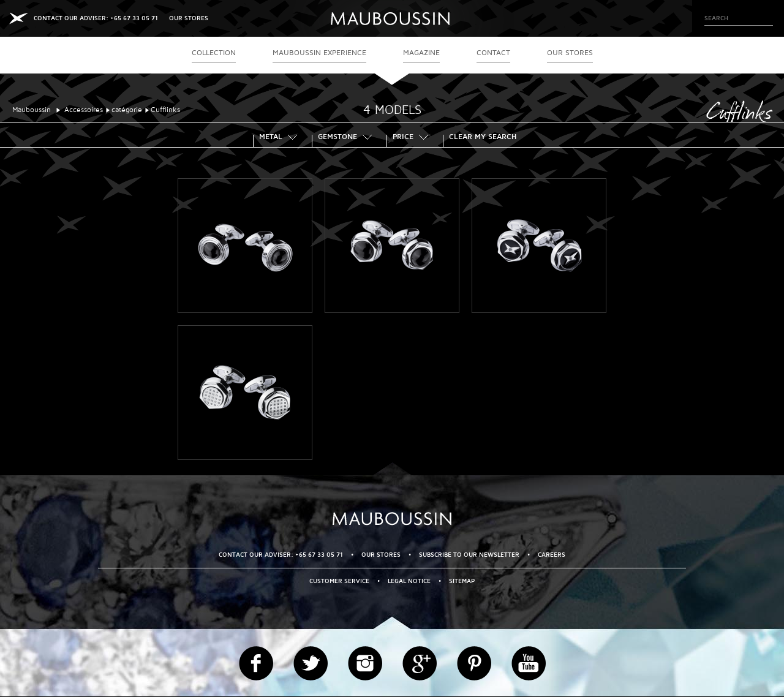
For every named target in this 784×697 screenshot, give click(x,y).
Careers (552, 555)
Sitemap (462, 581)
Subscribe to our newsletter (469, 555)
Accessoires (84, 110)
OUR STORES (189, 18)
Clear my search (483, 138)
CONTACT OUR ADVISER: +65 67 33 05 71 (96, 18)
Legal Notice (409, 581)
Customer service (339, 581)
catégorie (127, 110)
